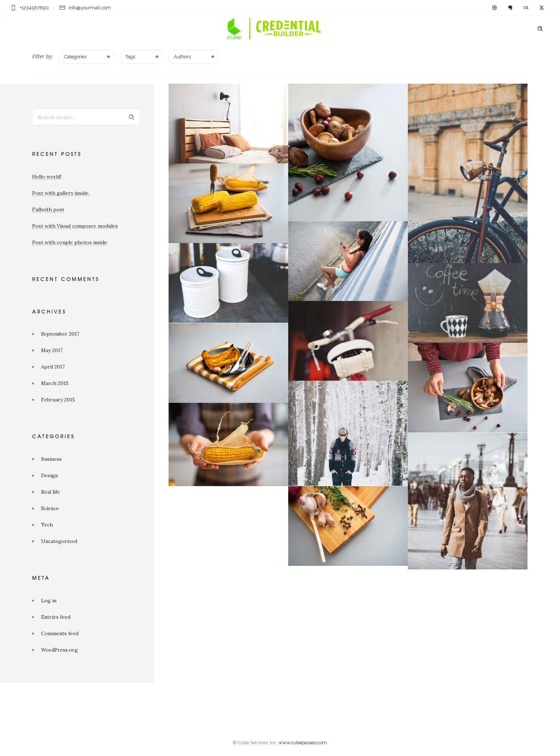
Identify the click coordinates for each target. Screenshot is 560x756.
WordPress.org (59, 650)
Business (51, 459)
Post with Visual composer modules (75, 226)
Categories (75, 57)
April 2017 (53, 367)
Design (49, 475)
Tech (47, 525)
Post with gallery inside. (61, 193)
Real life (51, 492)
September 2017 (60, 334)
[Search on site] (86, 117)
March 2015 (55, 383)
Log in (49, 601)
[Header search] (540, 29)
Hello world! (47, 177)
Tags (130, 57)
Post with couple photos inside (70, 242)
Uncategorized (59, 541)
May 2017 (52, 350)
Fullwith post (48, 209)
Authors (182, 57)
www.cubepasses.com (303, 743)
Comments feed (60, 633)
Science (50, 508)
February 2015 (58, 400)
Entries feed (56, 617)
